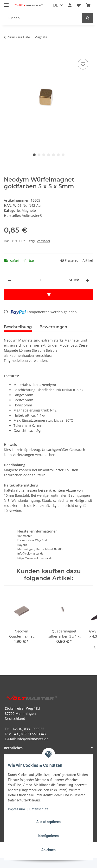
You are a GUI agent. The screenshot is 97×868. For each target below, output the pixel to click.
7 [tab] (63, 155)
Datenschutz (39, 809)
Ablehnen (48, 850)
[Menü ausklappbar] (6, 3)
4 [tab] (49, 155)
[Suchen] (88, 18)
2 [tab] (39, 155)
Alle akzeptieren (48, 822)
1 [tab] (34, 155)
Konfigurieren (48, 836)
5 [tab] (53, 155)
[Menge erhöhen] (88, 280)
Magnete (29, 210)
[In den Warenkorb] (8, 52)
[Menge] (40, 280)
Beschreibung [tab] (18, 327)
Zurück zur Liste (19, 37)
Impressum (16, 809)
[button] (70, 5)
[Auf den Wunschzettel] (83, 64)
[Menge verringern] (9, 280)
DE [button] (56, 5)
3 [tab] (44, 155)
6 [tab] (58, 155)
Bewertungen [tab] (53, 327)
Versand (43, 241)
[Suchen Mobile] (43, 18)
